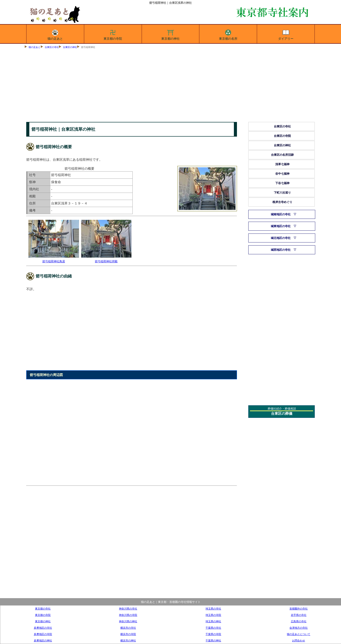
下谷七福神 (282, 183)
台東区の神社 (70, 47)
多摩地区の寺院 (43, 634)
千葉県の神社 (213, 640)
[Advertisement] (170, 86)
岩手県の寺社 (299, 615)
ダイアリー (286, 34)
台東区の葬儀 (282, 414)
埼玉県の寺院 (213, 615)
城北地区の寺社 (281, 238)
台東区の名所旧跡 (282, 155)
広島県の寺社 (299, 621)
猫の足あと (55, 34)
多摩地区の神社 (43, 640)
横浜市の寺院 (128, 634)
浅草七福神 (282, 164)
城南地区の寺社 (281, 214)
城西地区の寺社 (281, 250)
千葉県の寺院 (213, 634)
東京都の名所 (228, 34)
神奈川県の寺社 (128, 609)
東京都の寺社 (43, 609)
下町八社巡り (282, 193)
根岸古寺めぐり (282, 202)
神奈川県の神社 (128, 621)
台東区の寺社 (52, 47)
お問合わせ (299, 640)
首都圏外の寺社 (299, 609)
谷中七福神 (282, 174)
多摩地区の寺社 (43, 628)
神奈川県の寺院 (128, 615)
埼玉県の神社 (213, 621)
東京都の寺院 (113, 34)
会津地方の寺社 (299, 628)
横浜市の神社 (128, 640)
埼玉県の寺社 (213, 609)
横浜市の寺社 (128, 628)
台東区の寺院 (282, 136)
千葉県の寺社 (213, 628)
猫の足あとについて (299, 634)
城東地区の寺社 (281, 226)
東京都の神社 (170, 34)
